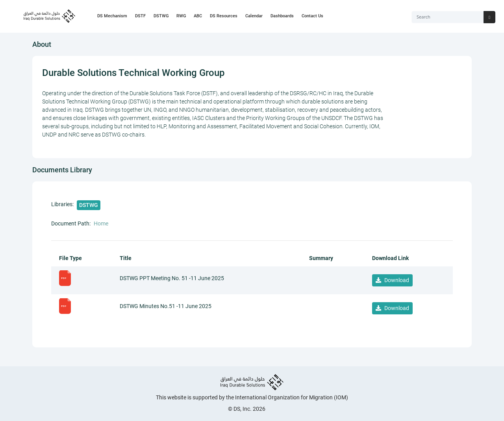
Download (392, 280)
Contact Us (312, 16)
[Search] (448, 17)
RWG (181, 16)
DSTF (140, 16)
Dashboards (282, 16)
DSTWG (161, 16)
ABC (198, 16)
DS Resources (224, 16)
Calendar (254, 16)
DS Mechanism (112, 16)
